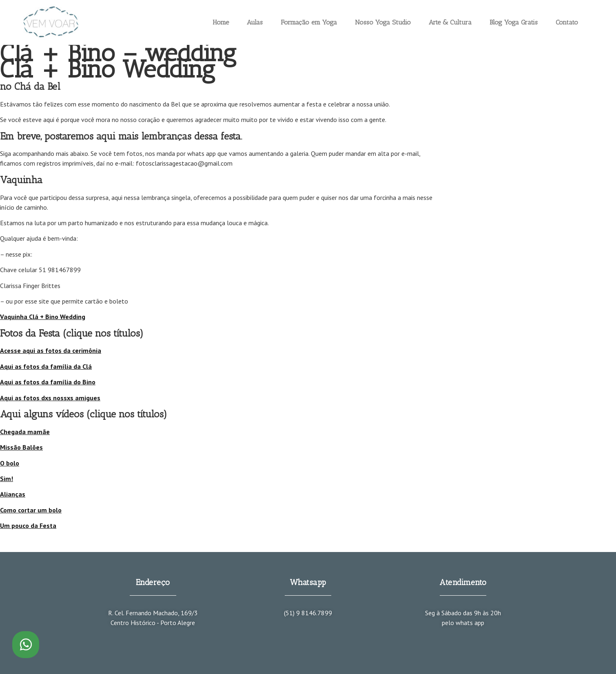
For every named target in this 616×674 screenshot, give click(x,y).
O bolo (10, 463)
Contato (567, 22)
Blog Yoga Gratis (514, 22)
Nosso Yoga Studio (383, 22)
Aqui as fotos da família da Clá (46, 366)
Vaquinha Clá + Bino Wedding (43, 317)
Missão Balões (21, 447)
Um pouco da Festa (28, 525)
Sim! (7, 479)
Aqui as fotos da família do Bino (48, 382)
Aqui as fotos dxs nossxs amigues (50, 398)
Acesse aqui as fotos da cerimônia (51, 350)
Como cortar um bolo (31, 510)
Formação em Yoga (309, 22)
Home (221, 22)
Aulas (255, 22)
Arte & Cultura (450, 22)
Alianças (13, 494)
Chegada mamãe (25, 432)
